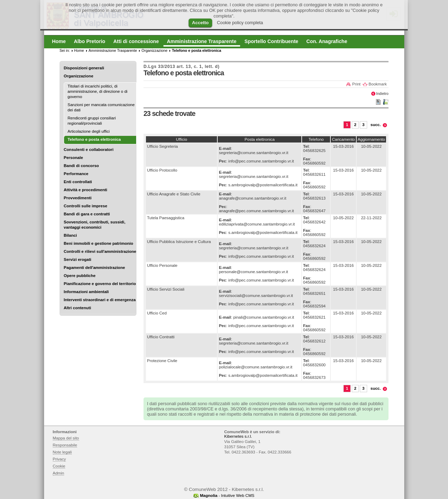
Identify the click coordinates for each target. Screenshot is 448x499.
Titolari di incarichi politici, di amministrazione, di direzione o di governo (97, 91)
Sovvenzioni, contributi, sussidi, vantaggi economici (94, 225)
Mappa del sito (66, 438)
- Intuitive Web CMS (227, 495)
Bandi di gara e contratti (87, 214)
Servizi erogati (78, 259)
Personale (73, 158)
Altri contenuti (77, 308)
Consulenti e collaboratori (89, 150)
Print (356, 84)
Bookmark (378, 84)
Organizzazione (79, 76)
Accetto (201, 23)
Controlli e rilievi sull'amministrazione (100, 251)
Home (79, 50)
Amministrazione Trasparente (113, 50)
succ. (376, 125)
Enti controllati (78, 182)
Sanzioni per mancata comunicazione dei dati (101, 107)
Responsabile (65, 445)
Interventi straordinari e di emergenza (100, 300)
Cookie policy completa (240, 23)
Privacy (59, 459)
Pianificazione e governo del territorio (100, 284)
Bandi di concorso (81, 166)
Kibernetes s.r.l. (238, 436)
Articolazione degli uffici (89, 131)
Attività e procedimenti (85, 190)
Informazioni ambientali (86, 292)
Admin (59, 473)
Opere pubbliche (80, 276)
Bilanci (70, 235)
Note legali (62, 452)
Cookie (59, 466)
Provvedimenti (78, 198)
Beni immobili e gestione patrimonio (99, 243)
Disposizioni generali (84, 68)
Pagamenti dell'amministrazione (94, 268)
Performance (76, 174)
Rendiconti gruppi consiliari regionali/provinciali (92, 121)
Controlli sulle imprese (85, 206)
